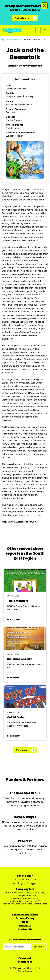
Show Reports (14, 40)
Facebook (25, 958)
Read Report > (14, 619)
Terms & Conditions (25, 914)
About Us (25, 926)
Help (25, 922)
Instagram (25, 962)
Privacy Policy (25, 918)
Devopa (28, 971)
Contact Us (25, 929)
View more (22, 750)
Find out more (22, 18)
